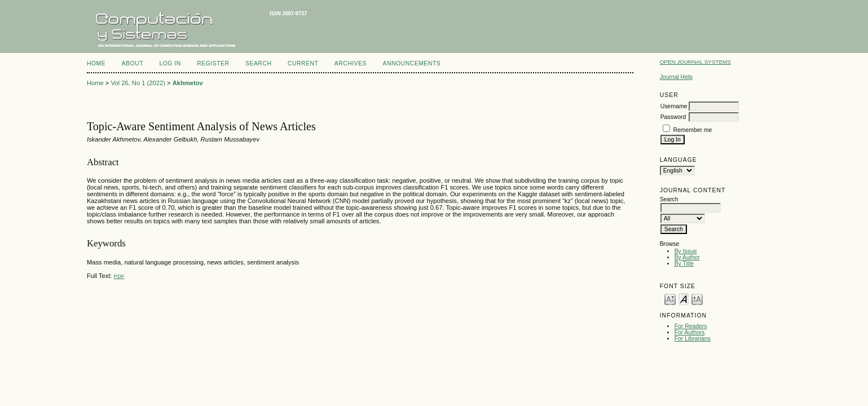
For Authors (690, 332)
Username (674, 106)
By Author (687, 257)
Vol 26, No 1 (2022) (138, 83)
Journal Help (676, 77)
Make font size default (684, 299)
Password (673, 117)
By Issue (686, 251)
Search (258, 63)
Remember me (693, 130)
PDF (119, 276)
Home (96, 63)
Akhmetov (188, 83)
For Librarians (693, 339)
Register (213, 63)
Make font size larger (697, 299)
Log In (170, 63)
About (133, 63)
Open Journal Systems (695, 62)
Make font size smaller (670, 299)
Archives (351, 63)
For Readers (691, 326)
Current (303, 63)
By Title (684, 264)
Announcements (412, 63)
